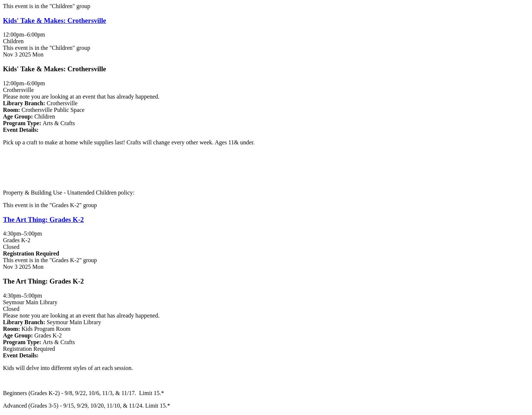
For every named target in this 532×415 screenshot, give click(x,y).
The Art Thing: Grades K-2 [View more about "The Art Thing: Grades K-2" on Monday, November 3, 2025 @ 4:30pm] (43, 219)
